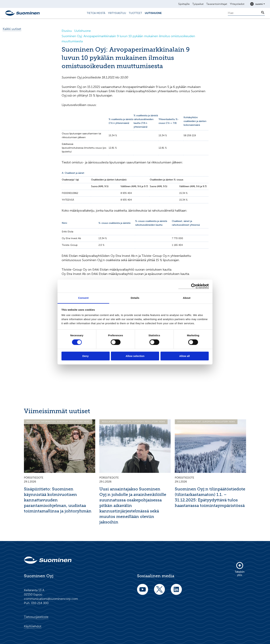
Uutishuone (153, 13)
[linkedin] (176, 592)
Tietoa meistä (96, 13)
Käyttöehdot (33, 626)
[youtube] (143, 592)
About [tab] (187, 298)
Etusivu (67, 31)
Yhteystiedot (237, 4)
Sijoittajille (184, 4)
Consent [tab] (83, 298)
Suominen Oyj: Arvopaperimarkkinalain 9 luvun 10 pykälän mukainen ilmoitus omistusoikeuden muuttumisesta (128, 39)
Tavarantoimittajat (217, 4)
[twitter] (159, 592)
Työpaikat (198, 4)
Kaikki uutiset (12, 29)
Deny (85, 356)
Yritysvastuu (117, 13)
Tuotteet (135, 13)
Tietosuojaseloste (36, 617)
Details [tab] (135, 298)
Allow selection (135, 356)
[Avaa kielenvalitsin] (257, 4)
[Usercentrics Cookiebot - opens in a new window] (194, 286)
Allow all (185, 356)
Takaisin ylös (240, 569)
